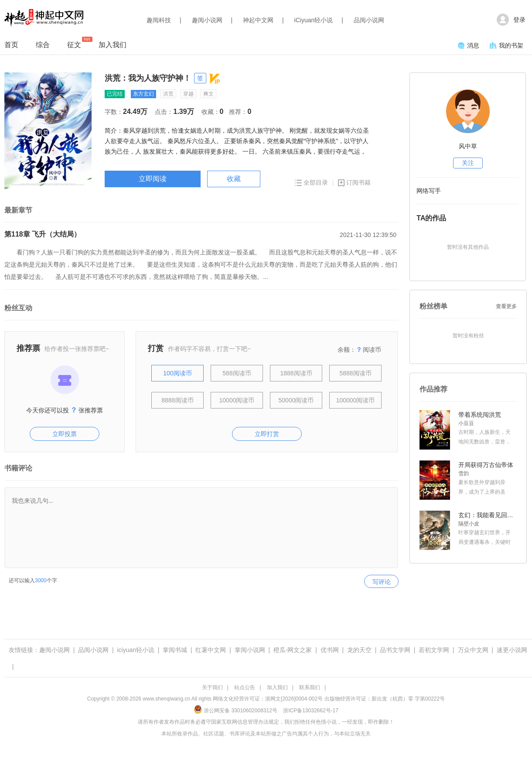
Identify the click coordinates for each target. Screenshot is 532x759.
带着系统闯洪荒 (480, 415)
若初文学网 (434, 650)
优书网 (330, 650)
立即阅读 (153, 179)
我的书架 (506, 46)
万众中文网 (473, 650)
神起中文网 (258, 20)
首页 (11, 45)
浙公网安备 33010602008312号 (235, 711)
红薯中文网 (211, 650)
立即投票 (65, 434)
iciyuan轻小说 (136, 650)
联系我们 (310, 687)
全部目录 (311, 182)
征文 (74, 43)
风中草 (468, 146)
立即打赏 (267, 434)
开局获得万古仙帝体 (486, 465)
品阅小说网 (369, 20)
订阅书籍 (354, 182)
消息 (469, 46)
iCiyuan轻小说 (314, 20)
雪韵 (464, 474)
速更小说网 (512, 650)
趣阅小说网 (207, 20)
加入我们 (113, 45)
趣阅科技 (159, 20)
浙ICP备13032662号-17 (311, 711)
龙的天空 (359, 650)
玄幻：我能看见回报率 (487, 515)
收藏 (234, 179)
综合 (43, 45)
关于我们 (212, 687)
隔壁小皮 (469, 524)
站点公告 (245, 687)
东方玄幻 (143, 94)
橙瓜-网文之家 (293, 650)
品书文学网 (395, 650)
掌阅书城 (175, 650)
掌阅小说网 (250, 650)
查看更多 (506, 306)
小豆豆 (466, 423)
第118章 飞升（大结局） (43, 234)
